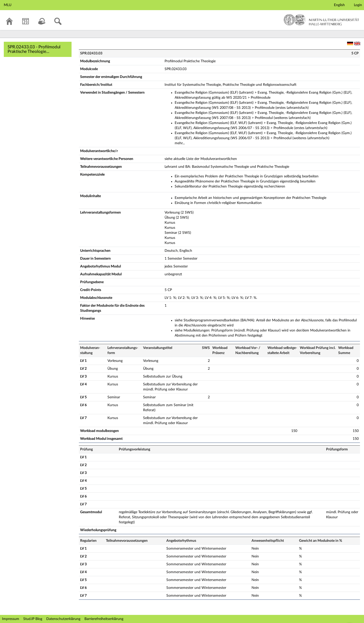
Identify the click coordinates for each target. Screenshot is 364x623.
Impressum (11, 619)
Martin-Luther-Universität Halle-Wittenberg (321, 20)
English (339, 5)
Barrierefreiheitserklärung (104, 619)
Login (358, 5)
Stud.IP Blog (33, 619)
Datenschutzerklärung (63, 619)
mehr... (180, 143)
